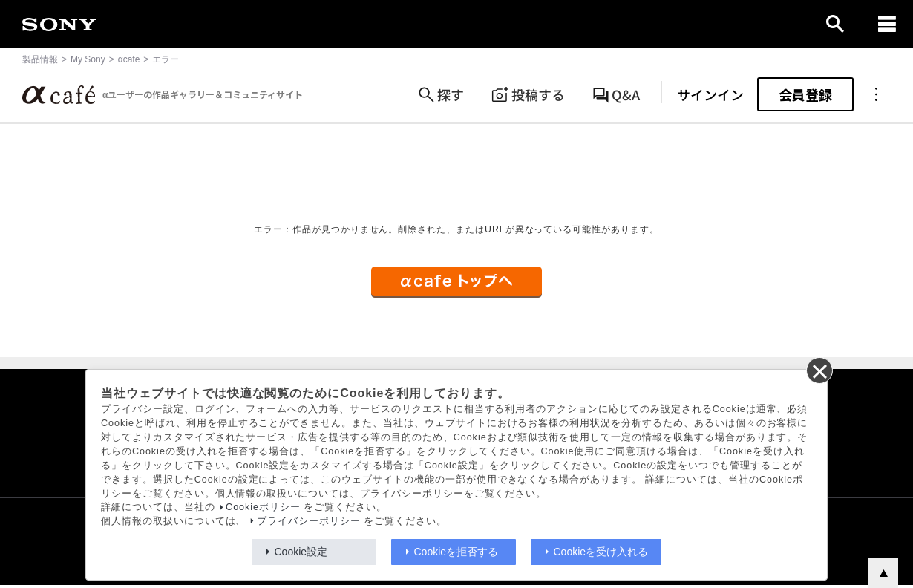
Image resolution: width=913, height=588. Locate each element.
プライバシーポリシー (309, 521)
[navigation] (887, 24)
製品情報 (40, 59)
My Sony (88, 59)
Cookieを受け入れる (601, 552)
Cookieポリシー (263, 507)
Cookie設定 (301, 552)
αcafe (129, 59)
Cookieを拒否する (456, 552)
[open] (835, 24)
